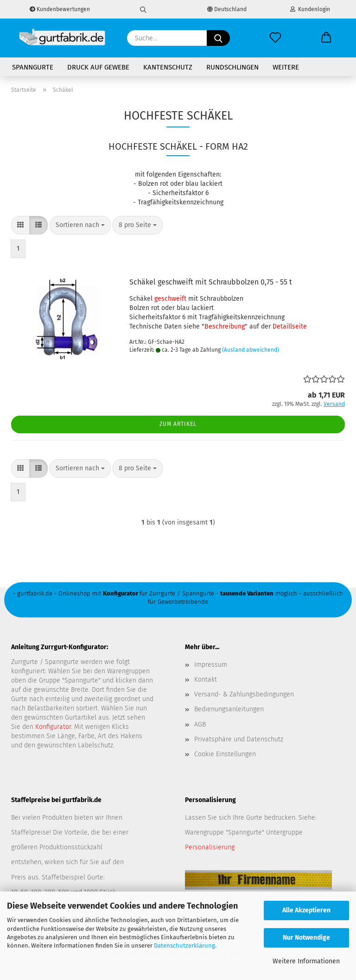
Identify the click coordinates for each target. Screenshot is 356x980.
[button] (326, 38)
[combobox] (80, 225)
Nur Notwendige (306, 938)
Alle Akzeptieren (306, 910)
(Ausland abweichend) (251, 350)
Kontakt (206, 680)
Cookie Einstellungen (225, 754)
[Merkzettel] (275, 38)
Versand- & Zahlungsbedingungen (244, 694)
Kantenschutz (168, 67)
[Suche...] (218, 38)
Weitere (286, 67)
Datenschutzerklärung (184, 945)
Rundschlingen (232, 67)
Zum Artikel (178, 424)
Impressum (211, 665)
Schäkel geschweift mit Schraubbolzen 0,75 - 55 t (211, 282)
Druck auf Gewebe (98, 67)
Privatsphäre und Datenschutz (239, 739)
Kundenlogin (310, 9)
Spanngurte (33, 67)
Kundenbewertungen (60, 9)
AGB (200, 724)
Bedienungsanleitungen (229, 709)
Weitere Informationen (306, 961)
